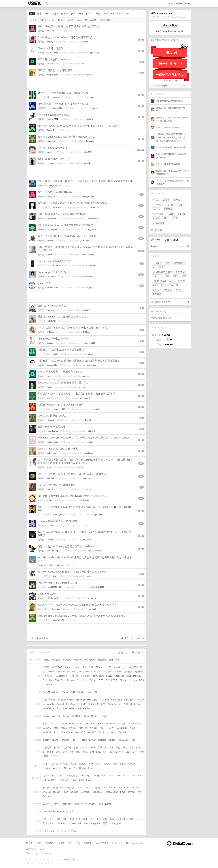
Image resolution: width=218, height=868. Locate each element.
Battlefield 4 (129, 704)
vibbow (90, 119)
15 (141, 396)
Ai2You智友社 (159, 267)
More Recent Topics (40, 638)
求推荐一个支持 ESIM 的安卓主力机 (57, 583)
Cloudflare (98, 792)
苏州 (119, 819)
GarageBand (67, 732)
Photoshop (48, 680)
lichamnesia (52, 442)
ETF (172, 281)
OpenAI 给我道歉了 (48, 594)
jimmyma (51, 196)
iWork (133, 728)
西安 (105, 819)
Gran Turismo (114, 704)
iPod (101, 728)
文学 (135, 752)
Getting (49, 500)
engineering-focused (161, 318)
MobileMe (47, 732)
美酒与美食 (68, 752)
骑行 (121, 752)
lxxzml (50, 526)
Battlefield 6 (84, 708)
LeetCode (119, 676)
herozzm (90, 141)
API (140, 792)
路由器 (117, 667)
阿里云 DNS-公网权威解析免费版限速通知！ (62, 350)
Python (171, 214)
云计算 (93, 20)
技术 (32, 13)
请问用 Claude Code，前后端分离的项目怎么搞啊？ (66, 137)
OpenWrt (133, 667)
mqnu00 (90, 288)
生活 (175, 218)
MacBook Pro (76, 724)
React (91, 764)
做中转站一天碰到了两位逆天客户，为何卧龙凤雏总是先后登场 (72, 203)
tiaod (97, 409)
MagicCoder (52, 75)
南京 (99, 819)
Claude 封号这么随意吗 (50, 48)
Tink (83, 64)
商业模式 (139, 672)
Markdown (91, 672)
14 (141, 95)
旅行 (118, 747)
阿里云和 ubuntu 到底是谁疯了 (54, 115)
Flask (123, 792)
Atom (94, 676)
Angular (131, 764)
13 (141, 275)
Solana (55, 740)
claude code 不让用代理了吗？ (54, 261)
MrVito (93, 266)
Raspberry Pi (61, 676)
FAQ (78, 843)
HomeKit (110, 728)
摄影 (78, 752)
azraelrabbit (52, 365)
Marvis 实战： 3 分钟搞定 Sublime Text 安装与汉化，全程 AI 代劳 (74, 328)
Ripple (84, 740)
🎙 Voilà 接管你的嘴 (162, 272)
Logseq (133, 680)
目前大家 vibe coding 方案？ (53, 306)
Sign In (188, 3)
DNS (40, 500)
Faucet (75, 740)
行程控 (54, 756)
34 (141, 227)
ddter (49, 152)
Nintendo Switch (66, 700)
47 (141, 139)
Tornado (132, 792)
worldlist (85, 376)
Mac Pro (83, 728)
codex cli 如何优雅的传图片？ (54, 159)
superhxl (52, 277)
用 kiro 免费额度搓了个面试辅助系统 (58, 521)
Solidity (112, 740)
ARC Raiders (70, 708)
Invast (85, 42)
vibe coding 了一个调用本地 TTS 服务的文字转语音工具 (68, 26)
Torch (100, 804)
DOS (141, 680)
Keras (108, 804)
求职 (76, 747)
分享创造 (170, 205)
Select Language (135, 843)
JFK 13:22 (83, 860)
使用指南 (73, 831)
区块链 (80, 672)
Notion (86, 716)
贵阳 (105, 823)
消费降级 (157, 294)
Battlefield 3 (130, 700)
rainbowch (52, 218)
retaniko (51, 31)
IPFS (101, 680)
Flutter (115, 764)
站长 (125, 667)
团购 (125, 747)
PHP (61, 776)
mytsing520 (86, 152)
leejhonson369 (88, 343)
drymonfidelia (92, 218)
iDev (52, 20)
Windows (100, 667)
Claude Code (44, 266)
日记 (128, 752)
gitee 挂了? (44, 283)
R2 (113, 13)
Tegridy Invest (159, 281)
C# (140, 776)
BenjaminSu (54, 185)
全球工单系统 (159, 223)
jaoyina (82, 387)
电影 (132, 747)
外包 (84, 667)
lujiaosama (94, 53)
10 (141, 607)
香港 (85, 819)
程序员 (166, 200)
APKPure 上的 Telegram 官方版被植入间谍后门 (64, 104)
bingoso (51, 163)
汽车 (109, 667)
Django (57, 792)
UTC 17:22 (52, 860)
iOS (86, 724)
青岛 (51, 823)
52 (141, 407)
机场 (167, 263)
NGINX (90, 788)
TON (132, 740)
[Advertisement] (87, 84)
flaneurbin (52, 130)
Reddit (94, 716)
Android (156, 218)
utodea (90, 442)
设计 (111, 660)
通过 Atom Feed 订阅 (134, 638)
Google (46, 716)
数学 (56, 804)
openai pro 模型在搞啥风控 (52, 416)
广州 (78, 819)
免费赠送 (85, 747)
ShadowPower (94, 551)
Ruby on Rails (49, 780)
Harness (156, 276)
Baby (99, 752)
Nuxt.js (83, 768)
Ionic (91, 768)
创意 (40, 13)
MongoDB (85, 792)
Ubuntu (121, 788)
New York (77, 823)
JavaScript (85, 776)
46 (141, 451)
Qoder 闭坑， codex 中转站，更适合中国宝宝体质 (65, 37)
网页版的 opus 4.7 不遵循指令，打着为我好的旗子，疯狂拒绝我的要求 (76, 394)
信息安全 (42, 108)
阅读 (85, 752)
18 (141, 238)
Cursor (65, 692)
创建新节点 (123, 652)
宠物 (92, 752)
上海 (51, 819)
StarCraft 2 (116, 700)
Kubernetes (110, 788)
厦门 (45, 823)
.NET (133, 776)
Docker (80, 788)
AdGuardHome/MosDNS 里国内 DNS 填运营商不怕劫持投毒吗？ (73, 496)
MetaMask (123, 740)
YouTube (56, 716)
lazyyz (91, 97)
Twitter (66, 716)
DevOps (74, 792)
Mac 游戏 (92, 732)
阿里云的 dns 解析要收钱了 (168, 127)
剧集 (58, 752)
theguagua (97, 515)
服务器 (55, 788)
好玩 (47, 13)
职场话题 (168, 209)
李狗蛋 (182, 281)
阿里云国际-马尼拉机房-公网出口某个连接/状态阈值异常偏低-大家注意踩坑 (79, 361)
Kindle (118, 672)
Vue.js (73, 764)
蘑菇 (46, 756)
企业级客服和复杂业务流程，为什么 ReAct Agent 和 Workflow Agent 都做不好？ (82, 616)
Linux (77, 667)
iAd (71, 811)
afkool (90, 75)
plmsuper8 (85, 398)
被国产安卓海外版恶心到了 (52, 427)
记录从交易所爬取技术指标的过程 (56, 485)
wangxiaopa (89, 196)
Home (171, 3)
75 (141, 374)
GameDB (48, 685)
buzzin (50, 343)
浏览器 (82, 764)
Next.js (67, 768)
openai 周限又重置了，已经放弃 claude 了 (61, 372)
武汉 (92, 819)
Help (38, 843)
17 (141, 117)
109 (140, 150)
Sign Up (179, 3)
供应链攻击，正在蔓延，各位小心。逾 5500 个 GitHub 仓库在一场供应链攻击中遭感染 (85, 181)
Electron (46, 768)
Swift (118, 776)
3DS (103, 704)
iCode (52, 811)
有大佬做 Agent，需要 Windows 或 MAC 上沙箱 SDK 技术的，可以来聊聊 (78, 126)
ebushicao (88, 453)
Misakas (56, 207)
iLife (56, 732)
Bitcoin (46, 740)
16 (141, 51)
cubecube (51, 453)
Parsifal (50, 478)
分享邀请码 (90, 660)
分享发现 (157, 205)
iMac (56, 728)
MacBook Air (135, 724)
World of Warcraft (56, 704)
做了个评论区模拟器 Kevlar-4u (54, 59)
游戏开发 (128, 672)
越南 (184, 276)
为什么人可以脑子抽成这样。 (169, 164)
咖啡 (106, 752)
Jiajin (50, 398)
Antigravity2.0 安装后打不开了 (54, 339)
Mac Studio (122, 728)
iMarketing (62, 811)
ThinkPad (60, 680)
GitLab (93, 680)
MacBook (115, 724)
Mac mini (47, 728)
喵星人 (156, 290)
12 (141, 40)
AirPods (73, 728)
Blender (123, 680)
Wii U (140, 704)
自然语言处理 (80, 804)
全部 (106, 13)
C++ (104, 776)
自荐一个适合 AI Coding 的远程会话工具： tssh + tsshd (68, 546)
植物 (141, 752)
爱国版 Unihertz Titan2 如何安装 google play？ (63, 317)
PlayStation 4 (94, 700)
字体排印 (85, 676)
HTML (126, 776)
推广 (166, 218)
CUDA (92, 804)
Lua (88, 780)
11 (141, 524)
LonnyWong (52, 551)
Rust (111, 776)
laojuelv (165, 86)
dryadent (92, 598)
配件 (124, 724)
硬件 (91, 667)
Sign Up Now (170, 25)
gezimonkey (52, 288)
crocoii (87, 163)
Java (54, 776)
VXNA (158, 240)
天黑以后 (102, 747)
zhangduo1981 (55, 108)
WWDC (93, 728)
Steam (52, 700)
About (29, 843)
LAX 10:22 (73, 860)
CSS (98, 764)
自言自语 (102, 660)
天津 (139, 819)
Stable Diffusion (134, 676)
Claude (60, 20)
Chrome (64, 764)
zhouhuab (57, 266)
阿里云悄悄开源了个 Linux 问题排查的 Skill (61, 214)
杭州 (65, 819)
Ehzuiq (50, 64)
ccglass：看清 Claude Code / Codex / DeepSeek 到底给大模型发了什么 (77, 605)
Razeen (155, 246)
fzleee (90, 354)
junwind (51, 310)
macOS (156, 209)
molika (56, 354)
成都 (72, 819)
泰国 (175, 276)
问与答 (156, 200)
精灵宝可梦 (94, 704)
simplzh (61, 565)
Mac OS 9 (80, 732)
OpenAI (70, 20)
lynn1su (51, 255)
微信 (45, 764)
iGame (106, 700)
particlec (51, 489)
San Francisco (63, 823)
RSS (157, 230)
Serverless (82, 680)
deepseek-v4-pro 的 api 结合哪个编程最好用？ (63, 383)
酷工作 (177, 200)
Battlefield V (48, 708)
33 (141, 464)
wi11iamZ (91, 431)
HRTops (51, 332)
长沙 (112, 819)
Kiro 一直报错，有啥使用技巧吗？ (56, 192)
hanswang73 (58, 620)
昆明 (132, 819)
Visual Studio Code (46, 565)
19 (141, 585)
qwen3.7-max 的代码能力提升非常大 (58, 449)
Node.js (96, 776)
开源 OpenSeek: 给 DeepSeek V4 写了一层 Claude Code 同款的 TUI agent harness (84, 438)
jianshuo (56, 609)
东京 (86, 823)
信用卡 (50, 752)
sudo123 (95, 108)
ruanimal (92, 609)
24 (141, 251)
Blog (118, 660)
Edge (123, 764)
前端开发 (54, 764)
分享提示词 (179, 263)
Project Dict (174, 285)
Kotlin (81, 780)
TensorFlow (66, 804)
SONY (109, 676)
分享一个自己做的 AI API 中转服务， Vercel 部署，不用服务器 (72, 474)
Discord (104, 716)
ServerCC (181, 272)
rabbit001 (87, 310)
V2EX (45, 831)
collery (50, 42)
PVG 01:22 (62, 860)
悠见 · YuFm (158, 285)
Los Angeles (115, 823)
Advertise (50, 843)
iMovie (113, 732)
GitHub (51, 672)
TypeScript (63, 780)
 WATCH (103, 724)
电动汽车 (48, 676)
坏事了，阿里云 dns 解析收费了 (55, 70)
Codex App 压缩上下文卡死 (53, 272)
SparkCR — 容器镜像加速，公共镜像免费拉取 (63, 93)
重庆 (126, 819)
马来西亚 (157, 263)
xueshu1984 (89, 255)
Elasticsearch (111, 792)
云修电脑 (74, 676)
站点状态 (62, 831)
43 (141, 205)
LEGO (114, 680)
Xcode (64, 728)
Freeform (103, 732)
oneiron (56, 97)
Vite (75, 768)
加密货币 (65, 740)
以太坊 (92, 740)
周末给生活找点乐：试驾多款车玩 (171, 147)
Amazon (71, 680)
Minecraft (80, 700)
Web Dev (57, 768)
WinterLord (53, 598)
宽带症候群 (158, 214)
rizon (55, 576)
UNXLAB (52, 321)
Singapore (95, 823)
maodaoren (52, 141)
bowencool (94, 207)
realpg (50, 119)
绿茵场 (113, 752)
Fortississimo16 (54, 53)
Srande (50, 240)
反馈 (53, 831)
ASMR (179, 290)
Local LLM (82, 20)
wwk (49, 467)
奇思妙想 (78, 660)
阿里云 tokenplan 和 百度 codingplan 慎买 (61, 405)
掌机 (59, 708)
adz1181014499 (55, 587)
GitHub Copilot (78, 692)
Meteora (102, 740)
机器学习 (47, 804)
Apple (181, 205)
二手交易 (47, 747)
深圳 (58, 819)
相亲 (167, 276)
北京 (45, 819)
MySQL (71, 788)
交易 (73, 13)
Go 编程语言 (72, 776)
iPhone (182, 214)
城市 (81, 13)
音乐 (111, 747)
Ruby (74, 780)
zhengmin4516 (59, 409)
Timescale (47, 796)
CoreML (123, 732)
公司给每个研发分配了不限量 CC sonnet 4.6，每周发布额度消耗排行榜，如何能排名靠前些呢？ (172, 138)
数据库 (99, 788)
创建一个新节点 (162, 302)
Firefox (106, 764)
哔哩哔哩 (76, 716)
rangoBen (91, 229)
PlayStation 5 (73, 704)
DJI (107, 680)
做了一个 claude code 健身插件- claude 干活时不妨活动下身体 (72, 572)
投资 (94, 747)
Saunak (51, 420)
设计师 (102, 672)
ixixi (49, 387)
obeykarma (53, 431)
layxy (50, 376)
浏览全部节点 (138, 652)
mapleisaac (53, 229)
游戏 (45, 700)
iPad (93, 724)
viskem (50, 540)
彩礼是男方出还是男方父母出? (170, 101)
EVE (83, 704)
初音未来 (167, 290)
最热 (98, 13)
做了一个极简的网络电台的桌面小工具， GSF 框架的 (67, 236)
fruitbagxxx (58, 515)
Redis (65, 792)
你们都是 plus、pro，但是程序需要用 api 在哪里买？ (67, 225)
